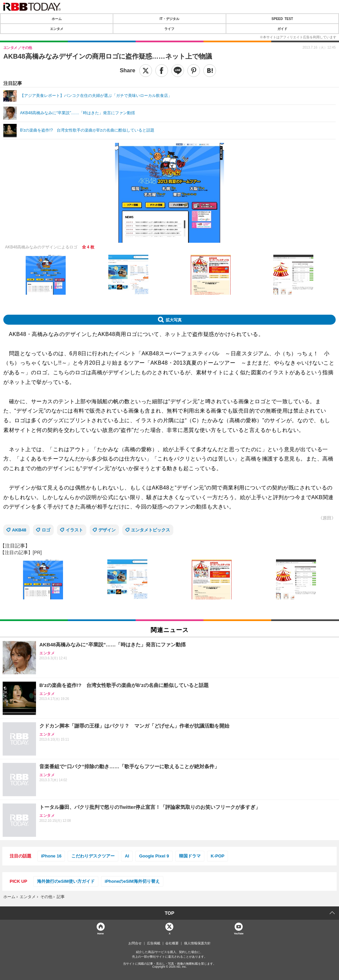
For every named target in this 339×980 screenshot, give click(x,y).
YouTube (238, 933)
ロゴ (46, 530)
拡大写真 (174, 320)
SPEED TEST (282, 19)
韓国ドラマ (190, 856)
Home (100, 933)
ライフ (169, 29)
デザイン (107, 530)
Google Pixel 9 (154, 856)
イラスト (74, 530)
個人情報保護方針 (197, 943)
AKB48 (19, 530)
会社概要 (172, 943)
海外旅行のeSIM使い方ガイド (66, 881)
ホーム (57, 19)
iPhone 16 (51, 856)
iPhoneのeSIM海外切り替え (132, 881)
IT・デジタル (169, 19)
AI (127, 856)
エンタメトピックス (150, 530)
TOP (169, 913)
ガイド (282, 29)
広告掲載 (154, 943)
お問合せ (135, 943)
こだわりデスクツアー (93, 856)
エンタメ (57, 29)
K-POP (217, 856)
